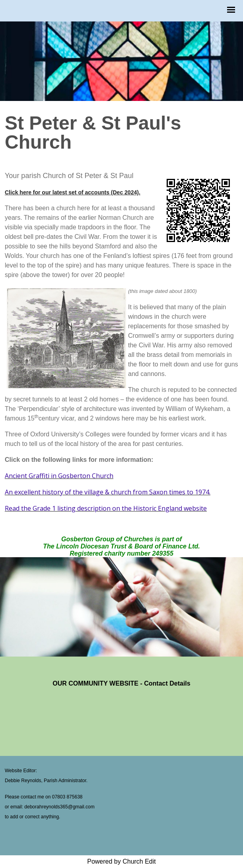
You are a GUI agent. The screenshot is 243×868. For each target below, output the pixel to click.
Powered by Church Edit (121, 861)
